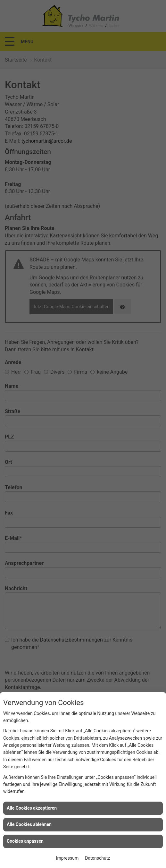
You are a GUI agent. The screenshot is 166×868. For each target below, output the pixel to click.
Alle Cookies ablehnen (29, 824)
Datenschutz (97, 858)
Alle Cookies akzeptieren (32, 808)
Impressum (67, 858)
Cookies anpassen (25, 841)
